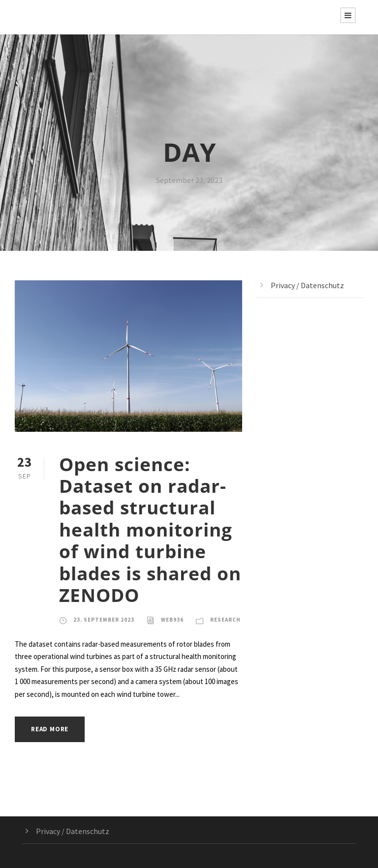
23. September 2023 (104, 620)
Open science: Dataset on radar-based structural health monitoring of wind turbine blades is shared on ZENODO (150, 529)
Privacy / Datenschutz (307, 285)
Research (225, 620)
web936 (172, 620)
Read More (50, 729)
